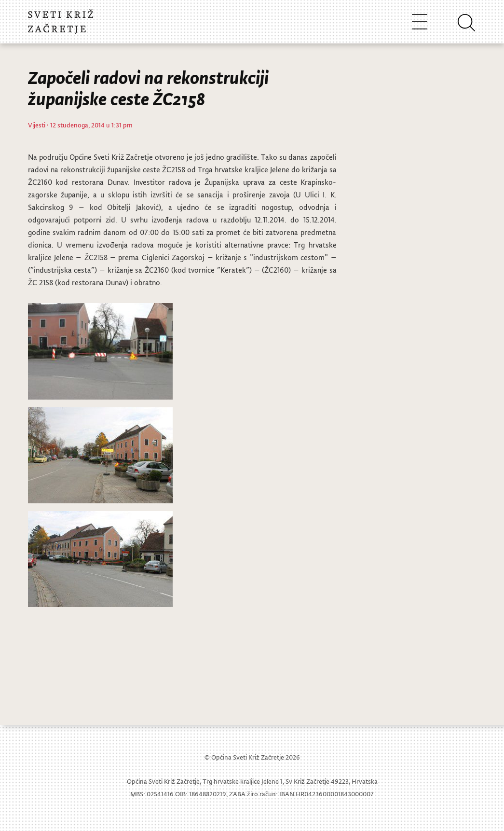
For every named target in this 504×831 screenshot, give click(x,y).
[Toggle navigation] (420, 21)
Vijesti (37, 125)
